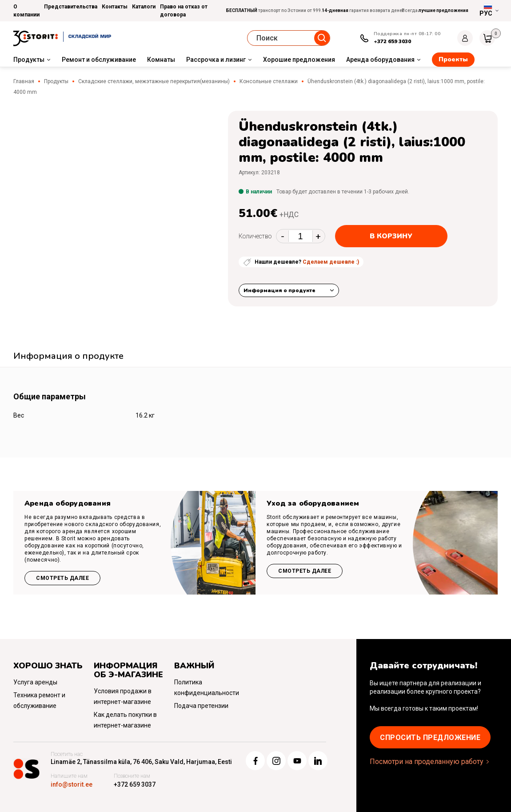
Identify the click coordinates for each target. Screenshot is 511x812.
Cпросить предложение (430, 738)
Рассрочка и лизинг (216, 60)
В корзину (391, 236)
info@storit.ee (72, 784)
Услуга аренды (35, 682)
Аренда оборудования (380, 60)
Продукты (29, 60)
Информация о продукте (279, 290)
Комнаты (161, 60)
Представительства (71, 7)
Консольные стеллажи (269, 81)
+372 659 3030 (392, 41)
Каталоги (144, 7)
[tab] (68, 357)
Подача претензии (201, 706)
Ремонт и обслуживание (99, 60)
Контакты (115, 7)
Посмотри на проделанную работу (427, 762)
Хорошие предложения (299, 60)
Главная (24, 81)
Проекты (453, 59)
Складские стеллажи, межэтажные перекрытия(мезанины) (154, 81)
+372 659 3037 (135, 784)
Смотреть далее (62, 578)
